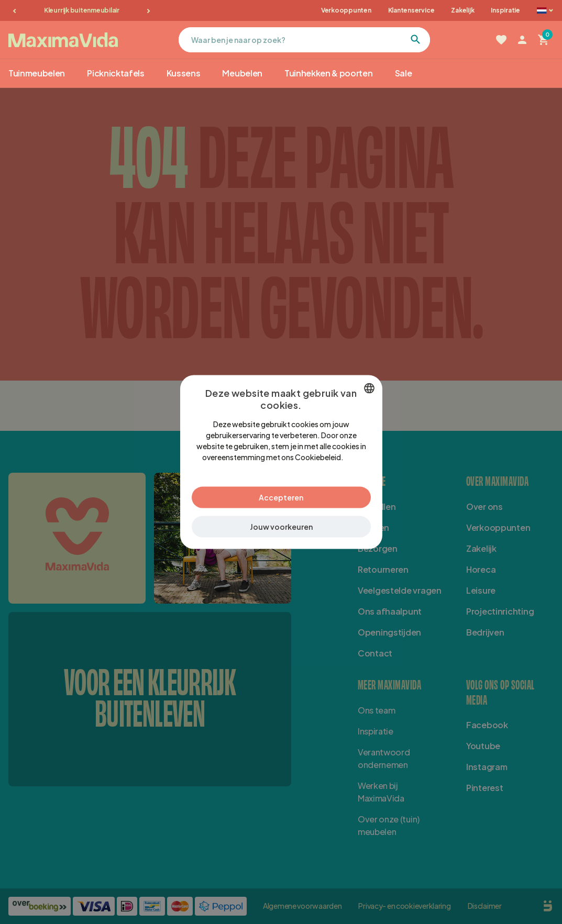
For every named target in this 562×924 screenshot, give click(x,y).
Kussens (184, 73)
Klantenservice (411, 10)
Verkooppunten (346, 10)
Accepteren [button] (281, 497)
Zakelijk (462, 10)
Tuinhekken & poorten (329, 73)
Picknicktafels (116, 73)
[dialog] (281, 462)
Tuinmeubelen (37, 73)
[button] (281, 527)
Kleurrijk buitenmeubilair (82, 10)
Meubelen (242, 73)
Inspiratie (505, 10)
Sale (404, 73)
